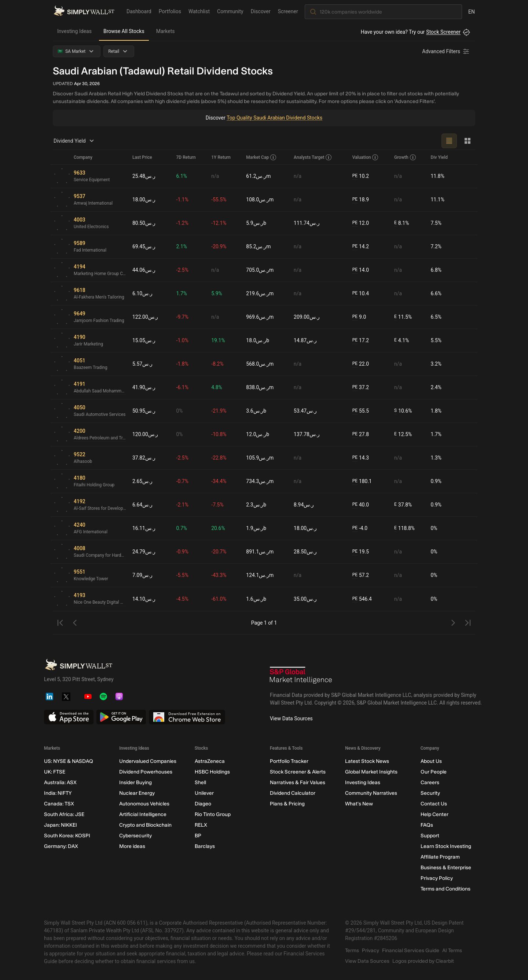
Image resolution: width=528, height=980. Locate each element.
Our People (434, 772)
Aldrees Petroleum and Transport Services (100, 438)
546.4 (362, 599)
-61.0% (219, 599)
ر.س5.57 (142, 364)
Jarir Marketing (89, 344)
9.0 (359, 317)
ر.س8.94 (304, 505)
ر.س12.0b (258, 434)
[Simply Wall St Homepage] (84, 11)
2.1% (182, 246)
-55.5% (219, 200)
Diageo (203, 804)
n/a (215, 176)
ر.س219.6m (260, 293)
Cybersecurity (135, 836)
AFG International (91, 532)
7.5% (436, 223)
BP (198, 836)
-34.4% (219, 481)
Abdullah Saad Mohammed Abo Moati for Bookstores (100, 391)
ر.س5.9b (256, 223)
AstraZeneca (210, 761)
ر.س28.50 (305, 552)
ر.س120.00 (145, 434)
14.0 (361, 270)
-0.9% (183, 552)
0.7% (182, 528)
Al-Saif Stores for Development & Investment (100, 509)
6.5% (436, 317)
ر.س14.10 (144, 599)
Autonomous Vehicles (144, 804)
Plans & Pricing (287, 804)
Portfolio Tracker (289, 761)
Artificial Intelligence (143, 814)
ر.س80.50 (144, 223)
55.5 (361, 411)
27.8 (361, 434)
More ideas (132, 846)
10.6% (403, 411)
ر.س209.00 (307, 317)
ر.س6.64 (142, 505)
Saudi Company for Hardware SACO (100, 556)
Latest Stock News (367, 761)
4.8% (217, 387)
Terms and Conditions (445, 889)
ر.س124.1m (260, 575)
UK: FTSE (55, 772)
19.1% (219, 340)
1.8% (436, 411)
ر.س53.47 (305, 411)
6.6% (436, 293)
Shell (200, 782)
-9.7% (183, 317)
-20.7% (219, 552)
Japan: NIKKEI (60, 825)
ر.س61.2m (258, 176)
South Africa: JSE (64, 814)
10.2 (361, 176)
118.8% (404, 528)
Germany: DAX (61, 846)
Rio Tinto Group (213, 814)
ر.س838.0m (260, 387)
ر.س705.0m (260, 270)
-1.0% (183, 340)
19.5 (361, 552)
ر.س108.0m (260, 200)
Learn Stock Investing (446, 846)
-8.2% (218, 364)
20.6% (219, 528)
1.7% (182, 293)
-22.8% (219, 458)
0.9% (436, 481)
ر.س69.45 (144, 246)
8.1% (402, 223)
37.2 (361, 387)
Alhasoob (83, 462)
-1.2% (183, 223)
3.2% (436, 364)
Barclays (205, 846)
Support (430, 836)
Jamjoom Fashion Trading (99, 321)
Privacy (371, 950)
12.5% (403, 434)
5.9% (217, 293)
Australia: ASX (60, 782)
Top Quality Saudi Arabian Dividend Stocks (274, 118)
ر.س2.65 (142, 481)
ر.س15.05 (144, 340)
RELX (201, 825)
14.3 (361, 458)
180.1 (362, 481)
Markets (166, 31)
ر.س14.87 (305, 340)
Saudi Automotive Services (100, 415)
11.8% (438, 176)
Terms (352, 950)
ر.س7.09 (142, 575)
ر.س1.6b (256, 599)
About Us (431, 761)
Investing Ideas (74, 31)
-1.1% (183, 200)
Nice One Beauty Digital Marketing (100, 603)
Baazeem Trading (91, 368)
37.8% (403, 505)
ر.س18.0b (258, 340)
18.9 (361, 200)
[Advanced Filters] (446, 51)
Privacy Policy (437, 878)
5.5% (436, 340)
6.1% (182, 176)
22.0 (361, 364)
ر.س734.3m (260, 481)
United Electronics (91, 227)
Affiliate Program (440, 857)
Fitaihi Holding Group (94, 485)
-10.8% (219, 434)
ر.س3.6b (256, 411)
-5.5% (183, 575)
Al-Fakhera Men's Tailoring (99, 297)
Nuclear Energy (137, 793)
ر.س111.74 (307, 223)
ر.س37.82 (144, 458)
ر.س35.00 (305, 599)
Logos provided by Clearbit (423, 961)
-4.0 (360, 528)
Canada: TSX (59, 804)
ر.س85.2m (258, 246)
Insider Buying (135, 782)
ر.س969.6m (260, 317)
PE (355, 176)
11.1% (438, 200)
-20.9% (219, 246)
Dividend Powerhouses (146, 772)
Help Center (434, 814)
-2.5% (183, 270)
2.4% (436, 387)
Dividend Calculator (293, 793)
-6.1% (183, 387)
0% (180, 411)
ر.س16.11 (144, 528)
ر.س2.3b (256, 505)
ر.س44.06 (144, 270)
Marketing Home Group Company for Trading (100, 274)
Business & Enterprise (446, 868)
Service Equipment (92, 180)
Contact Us (434, 804)
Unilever (204, 793)
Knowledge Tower (91, 579)
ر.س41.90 (144, 387)
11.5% (403, 317)
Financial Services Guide (411, 950)
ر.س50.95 (144, 411)
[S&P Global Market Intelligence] (301, 676)
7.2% (436, 246)
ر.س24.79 (144, 552)
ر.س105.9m (260, 458)
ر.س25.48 (144, 176)
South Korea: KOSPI (67, 836)
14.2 (361, 247)
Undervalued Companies (148, 761)
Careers (430, 782)
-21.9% (219, 411)
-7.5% (218, 505)
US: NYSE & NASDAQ (69, 761)
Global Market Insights (371, 772)
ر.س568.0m (260, 364)
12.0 (361, 223)
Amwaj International (93, 204)
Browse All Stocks (124, 31)
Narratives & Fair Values (298, 782)
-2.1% (183, 505)
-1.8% (183, 364)
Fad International (90, 251)
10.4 (361, 294)
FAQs (427, 825)
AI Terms (452, 950)
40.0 (361, 505)
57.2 (361, 575)
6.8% (436, 270)
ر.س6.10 (142, 293)
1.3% (436, 458)
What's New (359, 804)
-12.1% (219, 223)
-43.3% (219, 575)
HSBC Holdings (212, 772)
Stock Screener (443, 32)
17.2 (361, 341)
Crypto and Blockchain (145, 825)
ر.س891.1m (260, 552)
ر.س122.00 (145, 317)
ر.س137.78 (307, 434)
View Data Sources (291, 718)
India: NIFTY (58, 793)
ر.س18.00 (144, 200)
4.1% (402, 341)
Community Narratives (371, 793)
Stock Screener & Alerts (298, 772)
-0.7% (183, 481)
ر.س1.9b (256, 528)
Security (430, 793)
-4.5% (183, 599)
